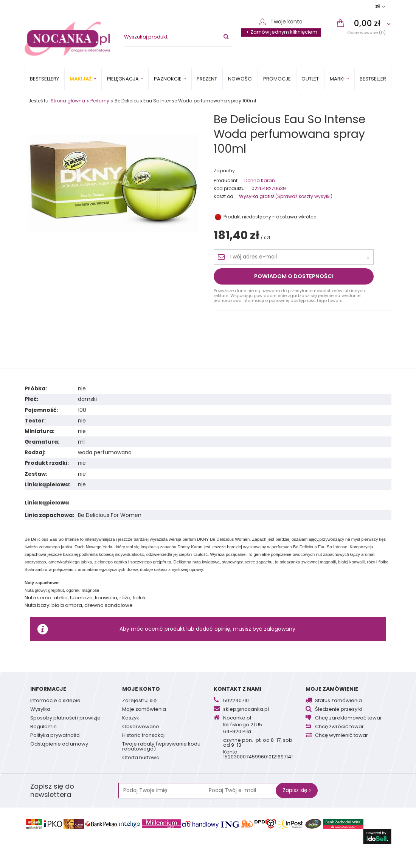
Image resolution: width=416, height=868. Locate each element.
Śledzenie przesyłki (339, 710)
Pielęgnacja (123, 79)
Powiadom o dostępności (294, 276)
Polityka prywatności (55, 736)
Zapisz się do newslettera (52, 791)
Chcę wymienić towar (341, 736)
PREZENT (207, 79)
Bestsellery (44, 79)
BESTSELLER (373, 79)
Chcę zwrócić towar (339, 727)
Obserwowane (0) (366, 32)
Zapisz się (297, 790)
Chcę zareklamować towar (348, 718)
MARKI (337, 79)
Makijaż (81, 79)
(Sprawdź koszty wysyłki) (303, 196)
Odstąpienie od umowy (59, 744)
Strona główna (68, 101)
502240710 (236, 701)
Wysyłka (40, 710)
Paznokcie (168, 79)
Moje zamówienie (332, 689)
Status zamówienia (338, 701)
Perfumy (100, 101)
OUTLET (310, 79)
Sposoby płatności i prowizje (65, 718)
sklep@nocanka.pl (246, 710)
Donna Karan (260, 181)
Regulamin (43, 727)
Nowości (240, 79)
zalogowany (280, 629)
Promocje (277, 79)
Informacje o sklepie (55, 701)
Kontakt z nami (237, 689)
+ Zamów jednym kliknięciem (282, 32)
